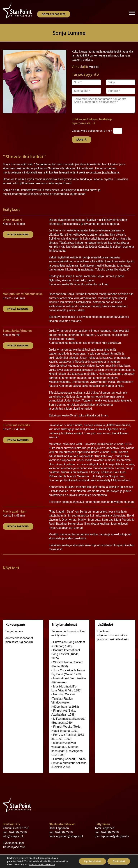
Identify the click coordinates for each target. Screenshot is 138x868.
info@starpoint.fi (13, 836)
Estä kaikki (119, 861)
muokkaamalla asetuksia (42, 864)
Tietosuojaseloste (14, 847)
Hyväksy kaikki (92, 861)
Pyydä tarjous (18, 235)
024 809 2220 (18, 832)
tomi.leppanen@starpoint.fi (112, 836)
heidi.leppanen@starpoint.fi (66, 836)
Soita (54, 14)
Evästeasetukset (13, 843)
